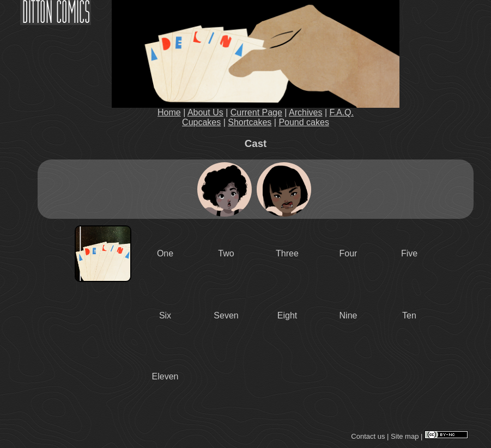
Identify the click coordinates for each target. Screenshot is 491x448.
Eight (287, 315)
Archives (305, 112)
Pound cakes (304, 122)
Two (226, 253)
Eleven (165, 376)
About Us (205, 112)
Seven (226, 315)
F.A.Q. (342, 112)
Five (409, 253)
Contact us (368, 436)
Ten (409, 315)
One (165, 253)
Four (348, 253)
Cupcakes (201, 122)
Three (287, 253)
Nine (348, 315)
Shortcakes (250, 122)
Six (165, 315)
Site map (405, 436)
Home (169, 112)
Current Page (256, 112)
